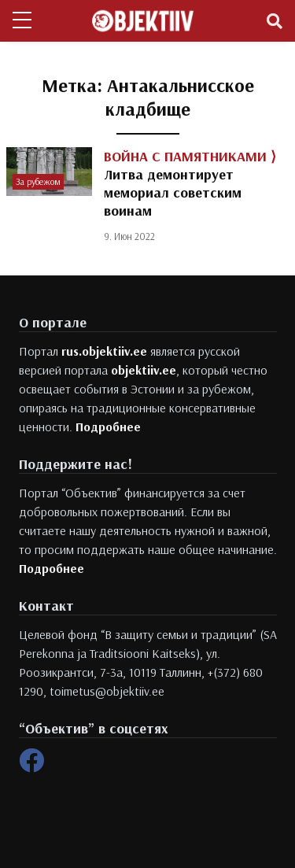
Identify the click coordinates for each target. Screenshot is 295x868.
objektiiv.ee (144, 370)
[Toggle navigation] (275, 21)
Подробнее (108, 427)
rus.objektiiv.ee (104, 351)
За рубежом (38, 181)
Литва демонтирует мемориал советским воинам (190, 183)
